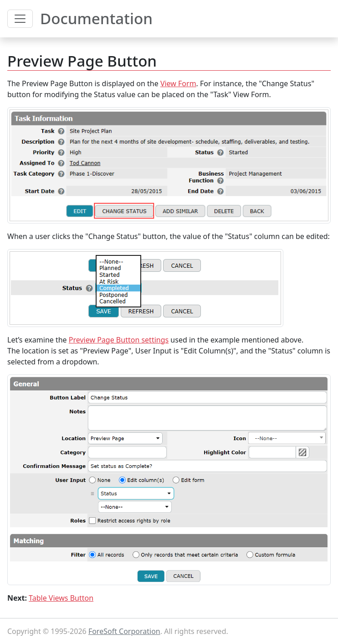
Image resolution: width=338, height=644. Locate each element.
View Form (178, 83)
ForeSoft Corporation (124, 631)
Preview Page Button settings (119, 340)
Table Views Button (61, 598)
